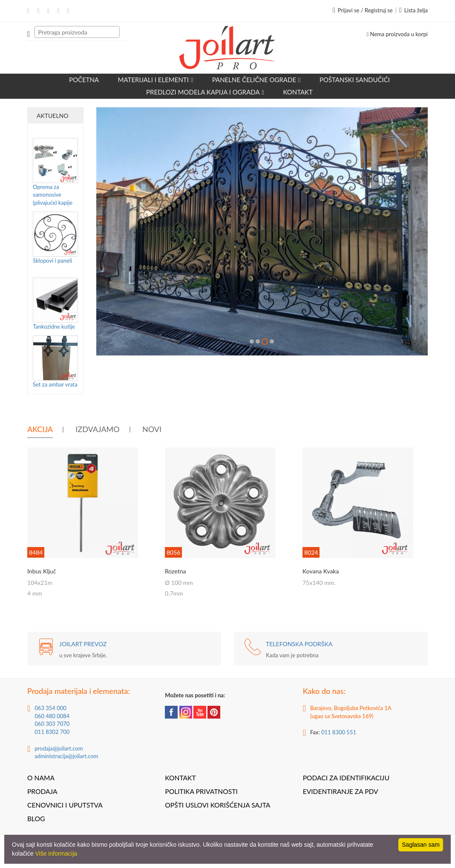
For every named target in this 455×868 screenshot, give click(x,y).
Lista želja (413, 10)
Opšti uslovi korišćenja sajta (217, 805)
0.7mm (174, 593)
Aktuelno (53, 116)
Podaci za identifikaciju (346, 778)
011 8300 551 (339, 732)
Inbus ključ (42, 571)
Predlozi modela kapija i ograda (205, 92)
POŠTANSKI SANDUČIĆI (355, 80)
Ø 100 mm (179, 583)
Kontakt (298, 92)
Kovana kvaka (321, 571)
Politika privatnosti (201, 791)
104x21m (40, 583)
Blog (36, 819)
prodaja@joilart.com (59, 748)
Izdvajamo (97, 429)
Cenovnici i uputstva (65, 805)
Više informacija (56, 854)
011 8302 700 (52, 732)
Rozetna (175, 571)
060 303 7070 (52, 724)
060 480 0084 (52, 716)
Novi (152, 429)
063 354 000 (50, 708)
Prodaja (42, 791)
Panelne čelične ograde (256, 80)
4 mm (35, 593)
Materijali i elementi (156, 80)
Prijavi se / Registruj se (363, 10)
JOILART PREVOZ (83, 644)
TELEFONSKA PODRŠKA (299, 644)
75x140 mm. (319, 583)
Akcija (40, 429)
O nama (41, 778)
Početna (84, 80)
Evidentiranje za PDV (341, 791)
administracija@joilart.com (66, 756)
